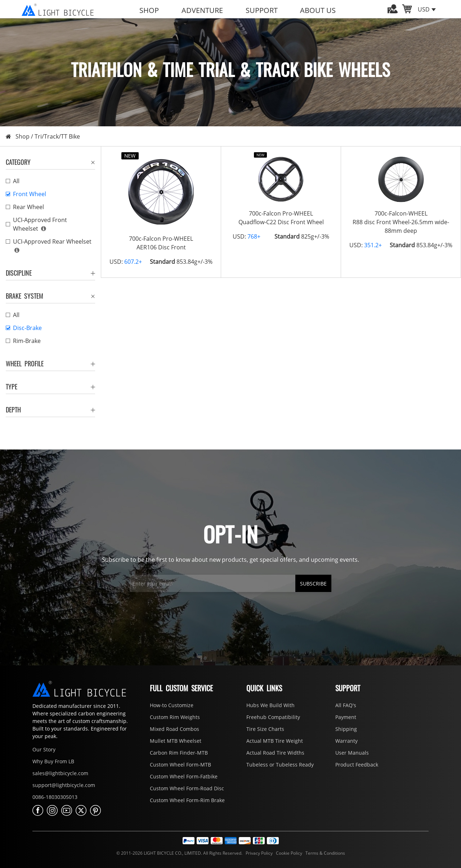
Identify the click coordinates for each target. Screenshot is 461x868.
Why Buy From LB (53, 761)
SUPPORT (262, 10)
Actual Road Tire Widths (275, 753)
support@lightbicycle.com (64, 785)
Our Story (44, 749)
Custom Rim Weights (175, 717)
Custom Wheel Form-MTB (180, 765)
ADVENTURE (202, 10)
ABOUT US (318, 10)
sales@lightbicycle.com (60, 773)
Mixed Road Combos (174, 729)
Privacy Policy (259, 853)
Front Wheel (30, 194)
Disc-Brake (27, 328)
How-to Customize (172, 705)
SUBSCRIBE (313, 584)
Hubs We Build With (270, 705)
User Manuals (352, 753)
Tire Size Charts (265, 729)
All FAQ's (346, 705)
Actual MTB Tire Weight (275, 741)
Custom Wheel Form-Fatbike (184, 776)
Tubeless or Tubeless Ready (280, 765)
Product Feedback (357, 765)
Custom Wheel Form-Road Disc (187, 788)
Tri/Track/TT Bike (57, 136)
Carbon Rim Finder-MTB (179, 753)
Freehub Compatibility (273, 717)
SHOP (149, 10)
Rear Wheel (28, 207)
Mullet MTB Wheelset (176, 741)
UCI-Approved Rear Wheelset (52, 241)
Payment (346, 717)
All (16, 181)
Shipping (346, 729)
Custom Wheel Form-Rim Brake (187, 800)
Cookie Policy (288, 853)
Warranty (346, 741)
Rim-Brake (27, 341)
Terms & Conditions (324, 853)
